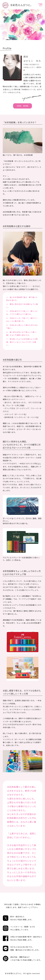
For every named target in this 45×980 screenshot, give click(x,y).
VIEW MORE (23, 106)
